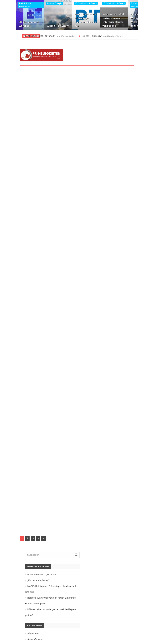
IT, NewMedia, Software (77, 3)
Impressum (25, 618)
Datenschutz (26, 624)
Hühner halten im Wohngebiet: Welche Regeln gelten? (132, 20)
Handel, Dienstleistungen (34, 489)
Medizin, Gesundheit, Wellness (37, 535)
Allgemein (25, 437)
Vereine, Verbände (30, 582)
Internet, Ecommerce (31, 500)
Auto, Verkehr (27, 442)
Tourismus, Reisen (30, 558)
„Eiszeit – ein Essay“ (49, 26)
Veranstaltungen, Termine (34, 576)
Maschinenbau (28, 524)
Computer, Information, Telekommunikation (44, 454)
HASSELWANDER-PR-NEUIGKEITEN (102, 640)
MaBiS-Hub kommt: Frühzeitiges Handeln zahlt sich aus (77, 20)
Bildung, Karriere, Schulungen (36, 448)
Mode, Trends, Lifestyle (33, 541)
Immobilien (26, 495)
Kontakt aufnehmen (30, 630)
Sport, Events (27, 553)
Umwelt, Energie (46, 3)
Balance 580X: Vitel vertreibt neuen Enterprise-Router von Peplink (104, 20)
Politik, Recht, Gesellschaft (17, 5)
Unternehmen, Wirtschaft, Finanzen (40, 570)
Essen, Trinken (28, 466)
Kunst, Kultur (27, 512)
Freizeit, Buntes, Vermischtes (130, 5)
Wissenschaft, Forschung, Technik (39, 587)
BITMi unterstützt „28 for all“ (20, 24)
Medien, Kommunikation (33, 529)
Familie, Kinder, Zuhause (34, 471)
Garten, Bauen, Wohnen (33, 483)
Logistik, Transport (30, 518)
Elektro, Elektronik (30, 460)
